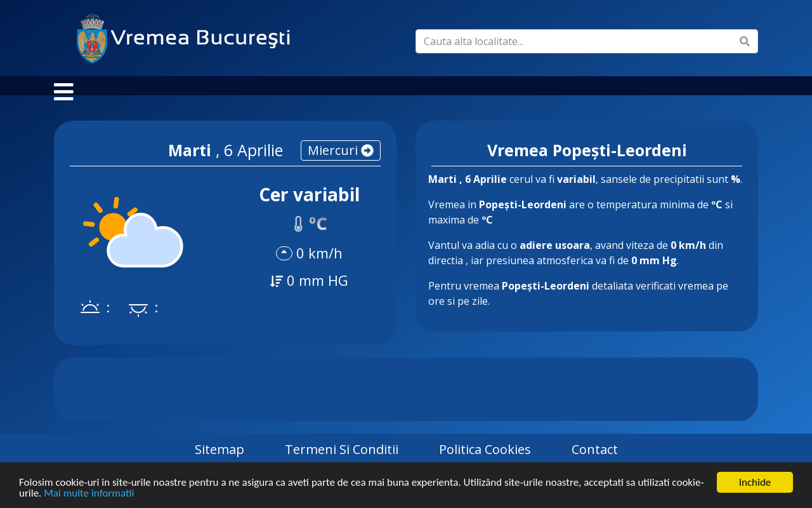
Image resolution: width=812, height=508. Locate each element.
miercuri (341, 163)
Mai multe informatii (89, 494)
